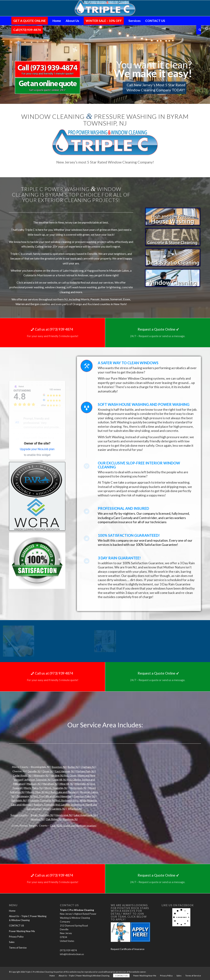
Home (12, 911)
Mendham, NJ (50, 784)
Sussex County (19, 815)
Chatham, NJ (88, 767)
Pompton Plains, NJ (84, 796)
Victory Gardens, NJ (54, 809)
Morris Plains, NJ (33, 788)
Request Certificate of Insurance (128, 949)
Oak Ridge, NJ (54, 819)
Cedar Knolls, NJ (22, 775)
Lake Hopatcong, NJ (85, 815)
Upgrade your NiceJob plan (37, 449)
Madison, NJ (34, 784)
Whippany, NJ (41, 775)
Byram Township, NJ (42, 815)
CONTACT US (17, 926)
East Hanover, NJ (65, 771)
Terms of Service (18, 948)
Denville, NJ (34, 771)
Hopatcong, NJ (64, 815)
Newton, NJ (37, 819)
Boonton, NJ (59, 767)
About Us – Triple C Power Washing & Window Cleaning (28, 918)
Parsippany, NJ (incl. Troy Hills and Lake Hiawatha (44, 796)
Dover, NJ (48, 771)
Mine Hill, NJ (66, 784)
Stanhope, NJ (70, 819)
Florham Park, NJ (85, 771)
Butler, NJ (73, 767)
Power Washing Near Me (22, 931)
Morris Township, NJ (56, 788)
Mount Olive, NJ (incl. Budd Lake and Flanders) (52, 792)
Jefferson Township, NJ (37, 780)
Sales (12, 942)
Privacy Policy (16, 937)
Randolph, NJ (19, 800)
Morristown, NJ (78, 788)
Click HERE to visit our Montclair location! (73, 825)
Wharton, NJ (75, 809)
